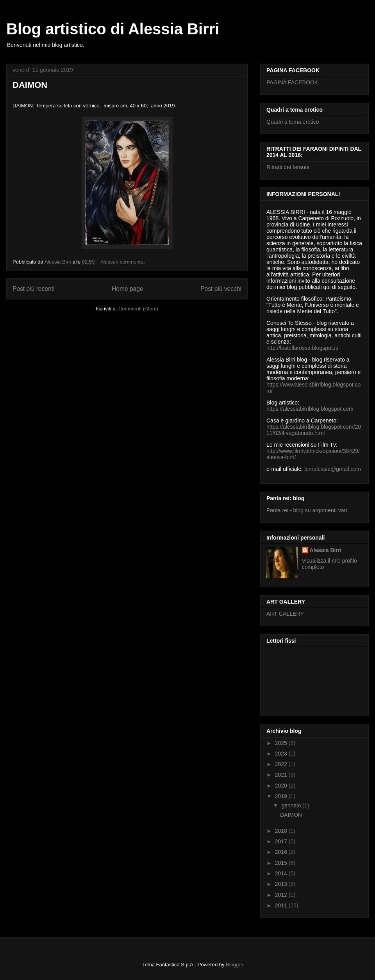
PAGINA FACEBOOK (292, 82)
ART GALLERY (285, 614)
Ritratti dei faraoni (288, 167)
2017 (282, 841)
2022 (282, 764)
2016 (282, 852)
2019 (282, 796)
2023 (282, 754)
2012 (282, 895)
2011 (282, 905)
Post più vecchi (221, 289)
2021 (282, 775)
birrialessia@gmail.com (333, 469)
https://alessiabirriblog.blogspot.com (310, 409)
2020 (282, 786)
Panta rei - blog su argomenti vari (307, 510)
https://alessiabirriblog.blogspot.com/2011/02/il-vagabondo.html (314, 430)
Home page (128, 289)
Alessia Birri (326, 550)
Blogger (234, 965)
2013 (282, 884)
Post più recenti (33, 289)
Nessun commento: (124, 262)
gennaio (292, 805)
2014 (282, 873)
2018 (282, 831)
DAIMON (30, 85)
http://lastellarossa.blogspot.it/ (302, 348)
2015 (282, 863)
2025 (282, 743)
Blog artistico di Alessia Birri (113, 29)
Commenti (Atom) (138, 309)
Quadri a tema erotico (293, 122)
